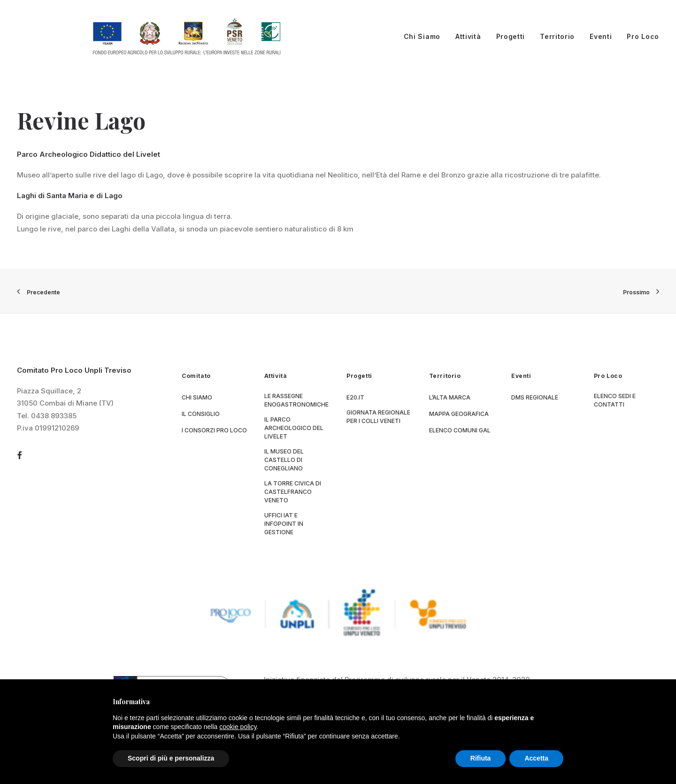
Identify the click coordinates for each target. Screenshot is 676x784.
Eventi (601, 36)
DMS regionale (535, 398)
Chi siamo (197, 398)
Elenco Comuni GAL (460, 431)
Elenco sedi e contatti (615, 401)
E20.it (355, 398)
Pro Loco (643, 36)
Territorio (557, 36)
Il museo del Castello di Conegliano (284, 460)
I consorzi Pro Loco (214, 431)
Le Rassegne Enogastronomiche (296, 401)
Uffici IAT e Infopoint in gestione (284, 524)
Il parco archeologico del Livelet (294, 428)
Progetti (511, 36)
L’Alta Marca (450, 398)
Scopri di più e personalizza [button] (171, 758)
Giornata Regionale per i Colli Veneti (378, 417)
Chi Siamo (422, 36)
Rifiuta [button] (481, 758)
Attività (468, 36)
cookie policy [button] (238, 727)
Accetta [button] (536, 758)
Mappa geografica (459, 414)
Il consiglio (201, 414)
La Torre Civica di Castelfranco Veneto (293, 492)
